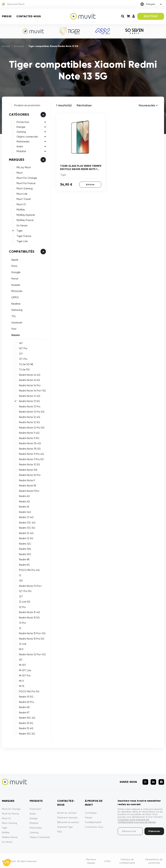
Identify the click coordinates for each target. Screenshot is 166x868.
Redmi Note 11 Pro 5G (31, 459)
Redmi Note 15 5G (29, 617)
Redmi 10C (25, 554)
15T (20, 659)
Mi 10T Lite (25, 670)
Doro (14, 266)
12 (20, 628)
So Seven (22, 225)
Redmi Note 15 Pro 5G (31, 638)
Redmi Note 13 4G (29, 396)
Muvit (19, 172)
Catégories (19, 114)
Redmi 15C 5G (27, 733)
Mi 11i (21, 686)
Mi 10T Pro (24, 675)
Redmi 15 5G (26, 723)
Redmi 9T (24, 712)
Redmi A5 (24, 707)
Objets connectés (27, 136)
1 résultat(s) (64, 105)
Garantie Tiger (65, 825)
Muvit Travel (23, 199)
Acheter (90, 184)
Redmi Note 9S (27, 485)
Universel (16, 322)
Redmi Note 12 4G (29, 417)
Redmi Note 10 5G (29, 464)
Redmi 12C (25, 543)
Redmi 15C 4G (27, 717)
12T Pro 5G (25, 591)
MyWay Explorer (25, 214)
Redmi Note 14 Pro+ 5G (32, 390)
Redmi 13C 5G (27, 527)
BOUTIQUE (151, 16)
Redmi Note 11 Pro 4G (31, 453)
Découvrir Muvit (13, 4)
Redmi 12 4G (26, 533)
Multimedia (22, 141)
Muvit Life (21, 193)
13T (20, 353)
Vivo (13, 328)
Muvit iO (21, 204)
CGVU (107, 860)
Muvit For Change (26, 178)
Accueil (6, 46)
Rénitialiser (84, 105)
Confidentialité (93, 821)
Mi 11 (21, 680)
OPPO (15, 297)
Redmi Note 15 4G (29, 612)
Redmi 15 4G (26, 728)
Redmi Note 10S (28, 469)
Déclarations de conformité (154, 860)
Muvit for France (10, 812)
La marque (91, 811)
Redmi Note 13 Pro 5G (31, 411)
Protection (22, 122)
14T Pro (23, 348)
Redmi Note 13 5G (29, 401)
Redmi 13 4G (26, 517)
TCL (13, 316)
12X (20, 580)
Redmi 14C (25, 512)
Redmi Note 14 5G (29, 380)
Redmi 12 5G (26, 538)
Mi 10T (22, 665)
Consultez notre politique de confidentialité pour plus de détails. (137, 819)
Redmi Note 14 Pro (29, 385)
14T (20, 343)
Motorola (16, 291)
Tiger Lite (22, 241)
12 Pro (22, 607)
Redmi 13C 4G (27, 522)
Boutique (19, 46)
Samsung (16, 310)
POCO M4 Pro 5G (29, 691)
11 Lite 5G (24, 369)
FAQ (59, 830)
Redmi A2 (24, 501)
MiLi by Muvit (23, 167)
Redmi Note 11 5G (29, 438)
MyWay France (25, 220)
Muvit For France (26, 183)
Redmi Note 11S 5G (29, 448)
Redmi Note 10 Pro (29, 475)
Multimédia (36, 826)
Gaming (21, 132)
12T (20, 596)
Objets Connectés (40, 836)
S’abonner (154, 830)
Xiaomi (15, 335)
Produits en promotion (27, 105)
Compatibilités (21, 251)
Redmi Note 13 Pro (29, 406)
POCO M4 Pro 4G (29, 570)
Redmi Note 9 (26, 480)
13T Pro (23, 359)
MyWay (20, 209)
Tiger (19, 230)
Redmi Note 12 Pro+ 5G (32, 654)
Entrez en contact (67, 811)
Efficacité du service (68, 821)
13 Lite (22, 643)
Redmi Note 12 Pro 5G (31, 427)
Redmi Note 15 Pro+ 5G (32, 633)
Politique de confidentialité (127, 860)
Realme (15, 303)
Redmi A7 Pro (26, 702)
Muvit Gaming (24, 188)
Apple (14, 259)
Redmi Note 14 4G (29, 374)
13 (20, 575)
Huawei (15, 284)
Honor (14, 278)
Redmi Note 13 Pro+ (30, 585)
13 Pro (22, 622)
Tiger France (23, 236)
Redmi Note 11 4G (29, 432)
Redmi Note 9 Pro (29, 491)
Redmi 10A (24, 548)
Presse (7, 16)
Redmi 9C (24, 564)
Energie (20, 127)
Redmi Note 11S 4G (30, 443)
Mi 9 (21, 649)
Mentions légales (91, 860)
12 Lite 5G (24, 601)
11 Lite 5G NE (26, 364)
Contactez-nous (29, 16)
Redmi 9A (24, 559)
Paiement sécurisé (67, 816)
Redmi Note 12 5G (29, 422)
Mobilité (21, 151)
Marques (16, 159)
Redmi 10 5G (26, 696)
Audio (19, 146)
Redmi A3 (24, 496)
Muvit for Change (11, 807)
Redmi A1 (24, 506)
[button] (7, 862)
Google (15, 272)
